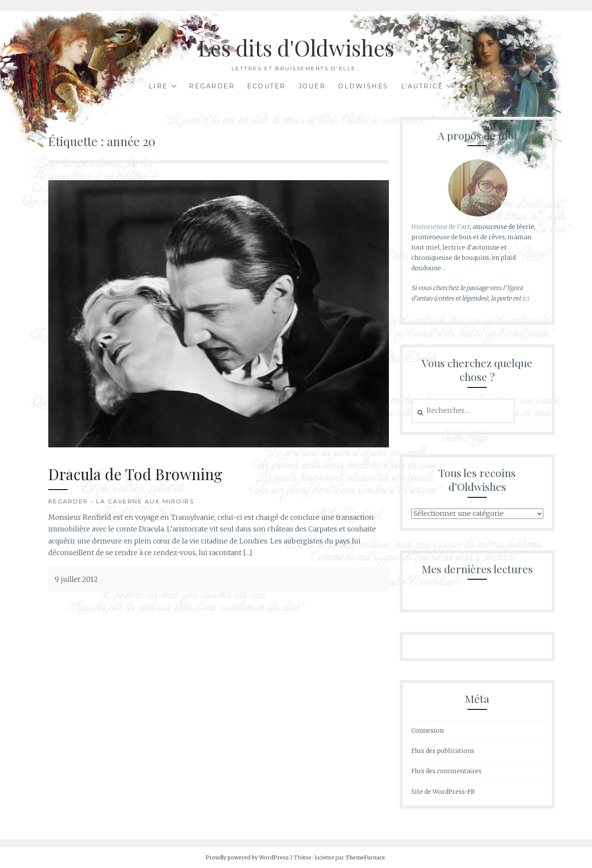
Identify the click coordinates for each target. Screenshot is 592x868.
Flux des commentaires (446, 771)
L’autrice (422, 86)
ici (525, 298)
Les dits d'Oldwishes (296, 48)
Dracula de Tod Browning (135, 474)
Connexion (428, 731)
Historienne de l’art (441, 227)
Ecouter (266, 86)
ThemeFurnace (365, 857)
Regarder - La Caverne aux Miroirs (122, 501)
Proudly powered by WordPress (247, 857)
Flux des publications (443, 751)
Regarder (212, 86)
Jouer (312, 86)
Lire (158, 86)
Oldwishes (363, 86)
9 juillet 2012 (76, 579)
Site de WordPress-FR (443, 792)
